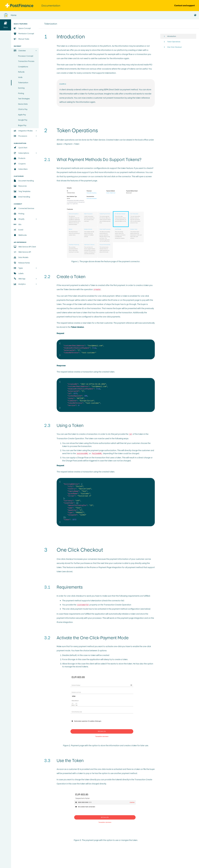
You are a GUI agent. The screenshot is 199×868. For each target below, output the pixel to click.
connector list (101, 176)
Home (10, 15)
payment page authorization (104, 450)
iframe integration (65, 622)
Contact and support (185, 5)
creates (77, 472)
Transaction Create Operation (70, 438)
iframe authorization (102, 443)
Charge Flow (83, 458)
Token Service (99, 140)
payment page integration (132, 618)
